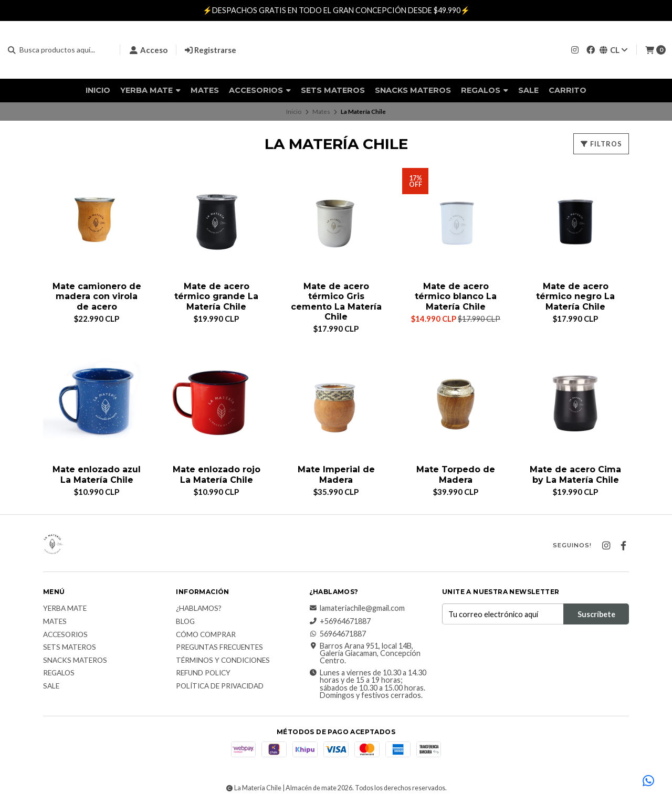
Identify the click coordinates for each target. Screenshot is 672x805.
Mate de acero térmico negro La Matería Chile (575, 296)
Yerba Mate (150, 90)
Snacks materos (413, 90)
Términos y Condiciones (223, 661)
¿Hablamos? (199, 609)
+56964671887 (340, 621)
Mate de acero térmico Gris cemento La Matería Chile (336, 301)
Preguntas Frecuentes (219, 648)
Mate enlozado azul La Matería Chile (97, 475)
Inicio (98, 90)
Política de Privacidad (220, 686)
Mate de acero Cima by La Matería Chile (575, 475)
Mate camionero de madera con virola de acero (97, 296)
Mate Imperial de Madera (336, 475)
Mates (205, 90)
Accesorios (260, 90)
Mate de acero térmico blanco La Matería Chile (456, 296)
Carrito (568, 90)
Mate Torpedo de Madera (456, 475)
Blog (185, 622)
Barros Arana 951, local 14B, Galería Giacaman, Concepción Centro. (365, 654)
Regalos (485, 90)
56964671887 (338, 634)
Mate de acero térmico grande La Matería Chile (216, 296)
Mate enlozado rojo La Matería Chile (216, 475)
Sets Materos (333, 90)
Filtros (601, 144)
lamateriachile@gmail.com (357, 609)
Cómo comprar (206, 635)
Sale (528, 90)
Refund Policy (203, 674)
